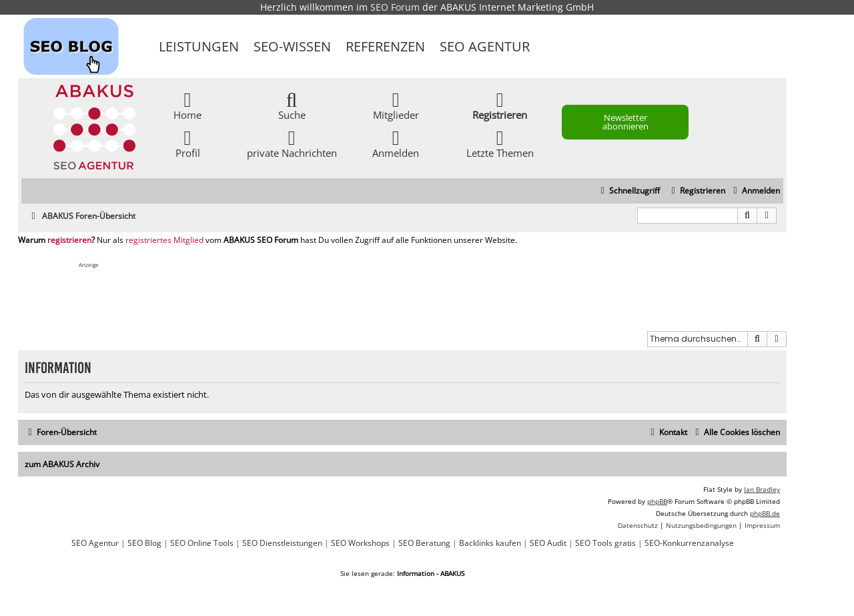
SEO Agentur (485, 46)
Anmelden (396, 143)
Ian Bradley (762, 489)
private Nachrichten (292, 143)
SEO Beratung (424, 543)
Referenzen (385, 46)
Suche (292, 105)
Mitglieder (396, 105)
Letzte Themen (500, 143)
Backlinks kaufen (490, 543)
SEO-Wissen (292, 46)
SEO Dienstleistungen (282, 543)
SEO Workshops (360, 543)
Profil (188, 143)
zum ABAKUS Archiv (62, 464)
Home (187, 105)
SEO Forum (395, 7)
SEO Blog (144, 543)
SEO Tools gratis (605, 543)
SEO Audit (548, 543)
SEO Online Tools (202, 543)
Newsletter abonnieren (625, 122)
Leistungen (199, 46)
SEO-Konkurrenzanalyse (689, 543)
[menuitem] (755, 191)
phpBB (657, 501)
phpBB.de (765, 513)
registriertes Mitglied (164, 240)
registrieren (69, 240)
